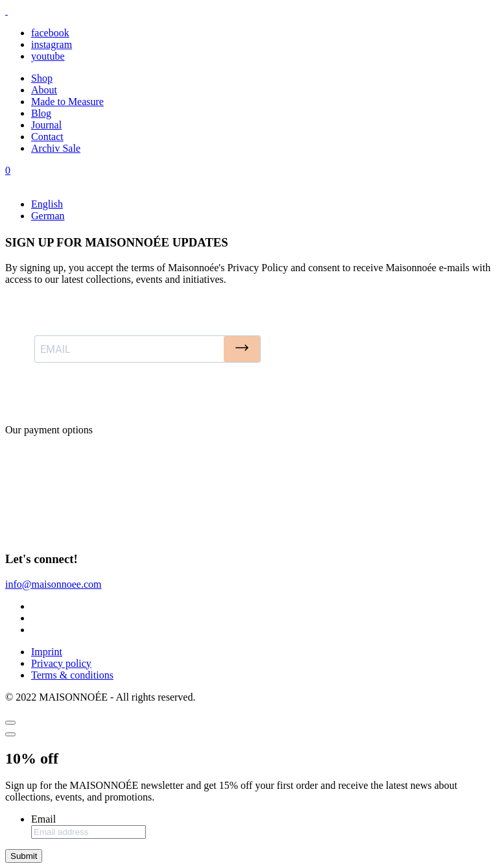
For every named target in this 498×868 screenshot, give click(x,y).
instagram (52, 44)
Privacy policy (61, 663)
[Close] (10, 723)
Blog (41, 113)
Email (43, 819)
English (47, 204)
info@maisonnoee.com (53, 584)
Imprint (47, 652)
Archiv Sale (56, 148)
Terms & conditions (72, 675)
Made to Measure (67, 102)
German (48, 216)
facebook (50, 33)
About (44, 90)
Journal (46, 125)
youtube (48, 56)
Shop (42, 78)
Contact (47, 137)
